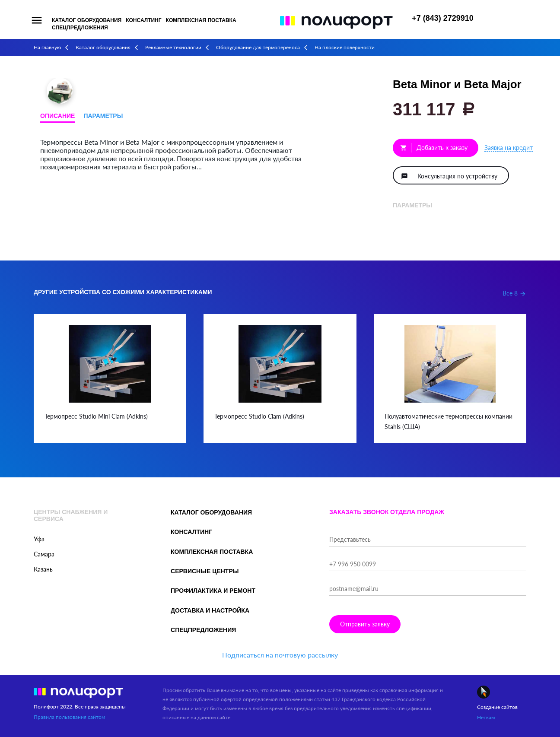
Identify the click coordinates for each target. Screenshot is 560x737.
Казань (43, 569)
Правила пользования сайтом (69, 717)
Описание (57, 116)
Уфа (39, 539)
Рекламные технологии (173, 47)
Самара (44, 554)
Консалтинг (143, 20)
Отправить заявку (365, 624)
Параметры (103, 116)
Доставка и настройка (210, 610)
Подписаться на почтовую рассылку (280, 655)
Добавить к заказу (434, 148)
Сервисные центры (205, 571)
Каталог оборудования (87, 20)
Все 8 (514, 293)
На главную (47, 47)
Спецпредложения (80, 28)
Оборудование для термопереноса (258, 47)
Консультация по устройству (449, 176)
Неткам (486, 717)
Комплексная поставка (201, 20)
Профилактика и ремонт (213, 591)
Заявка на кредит (509, 148)
